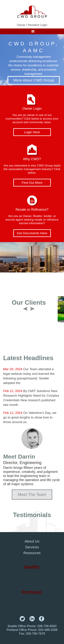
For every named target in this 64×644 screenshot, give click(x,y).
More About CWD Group (34, 80)
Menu (32, 31)
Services (32, 547)
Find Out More (32, 183)
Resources (32, 553)
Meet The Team (32, 494)
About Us (32, 541)
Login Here (32, 132)
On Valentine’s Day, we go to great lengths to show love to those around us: (30, 417)
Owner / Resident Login (32, 25)
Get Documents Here (32, 233)
